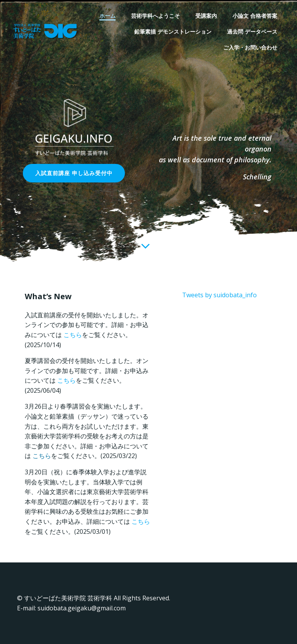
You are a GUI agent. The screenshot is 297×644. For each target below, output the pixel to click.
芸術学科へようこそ (155, 16)
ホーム (108, 16)
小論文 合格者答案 (255, 16)
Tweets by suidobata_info (219, 295)
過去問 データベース (252, 32)
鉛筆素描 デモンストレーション (173, 32)
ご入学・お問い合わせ (250, 47)
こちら (73, 335)
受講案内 (206, 16)
